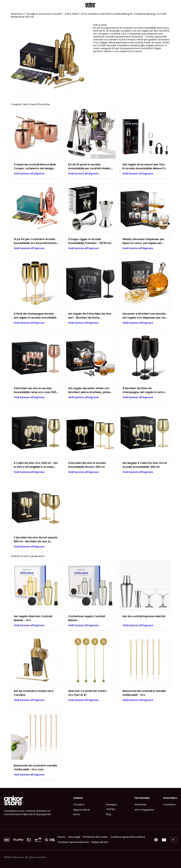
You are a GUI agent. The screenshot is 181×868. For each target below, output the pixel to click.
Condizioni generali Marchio (73, 842)
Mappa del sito (100, 842)
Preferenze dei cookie (95, 837)
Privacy (62, 837)
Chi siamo (79, 805)
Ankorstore (17, 14)
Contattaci (169, 805)
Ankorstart (141, 805)
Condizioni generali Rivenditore (128, 837)
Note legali (74, 837)
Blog (109, 814)
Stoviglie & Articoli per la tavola (44, 14)
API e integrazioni (144, 810)
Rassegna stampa (112, 807)
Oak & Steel (71, 14)
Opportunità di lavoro (81, 812)
